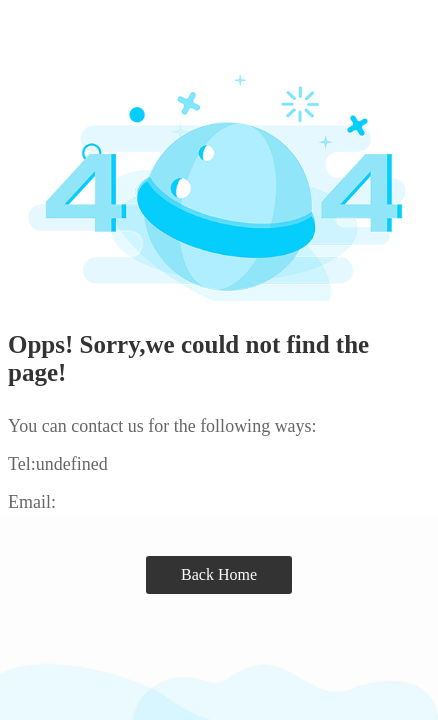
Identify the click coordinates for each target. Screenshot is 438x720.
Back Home (219, 574)
